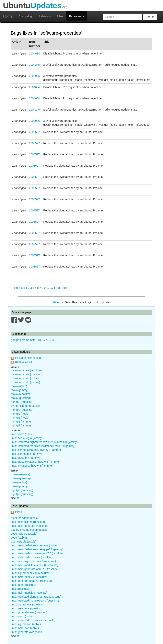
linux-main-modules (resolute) (29, 593)
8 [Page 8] (43, 288)
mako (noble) (19, 386)
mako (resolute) (21, 394)
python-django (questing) (26, 406)
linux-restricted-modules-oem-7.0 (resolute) (37, 553)
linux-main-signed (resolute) (28, 522)
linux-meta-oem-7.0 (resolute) (29, 577)
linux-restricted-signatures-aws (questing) (36, 597)
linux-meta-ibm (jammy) (25, 458)
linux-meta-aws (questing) (27, 608)
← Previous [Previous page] (18, 288)
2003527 (35, 132)
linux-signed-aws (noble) (26, 624)
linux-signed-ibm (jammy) (26, 454)
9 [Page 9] (45, 288)
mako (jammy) (20, 390)
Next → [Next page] (66, 288)
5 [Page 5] (36, 288)
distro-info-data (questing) (27, 374)
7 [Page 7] (40, 288)
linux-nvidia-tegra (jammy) (27, 438)
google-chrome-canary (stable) (30, 530)
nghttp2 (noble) (20, 414)
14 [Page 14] (55, 288)
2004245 (35, 65)
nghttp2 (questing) (22, 402)
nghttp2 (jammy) (21, 422)
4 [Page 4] (33, 288)
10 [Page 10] (48, 288)
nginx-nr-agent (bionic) (25, 518)
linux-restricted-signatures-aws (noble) (34, 545)
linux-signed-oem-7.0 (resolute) (30, 573)
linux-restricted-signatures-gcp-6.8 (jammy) (37, 549)
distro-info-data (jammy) (26, 382)
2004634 (35, 54)
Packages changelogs (29, 358)
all (18, 498)
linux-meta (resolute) (24, 585)
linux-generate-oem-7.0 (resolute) (31, 581)
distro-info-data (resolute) (26, 370)
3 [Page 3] (31, 288)
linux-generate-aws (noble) (27, 632)
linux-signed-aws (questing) (28, 604)
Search (150, 17)
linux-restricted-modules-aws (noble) (33, 620)
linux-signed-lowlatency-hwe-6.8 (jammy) (36, 450)
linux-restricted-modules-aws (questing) (35, 601)
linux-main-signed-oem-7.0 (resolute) (34, 561)
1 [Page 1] (27, 288)
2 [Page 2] (29, 288)
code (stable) (19, 538)
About (56, 302)
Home (8, 16)
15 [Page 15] (59, 288)
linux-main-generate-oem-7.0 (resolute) (35, 569)
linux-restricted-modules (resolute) (32, 557)
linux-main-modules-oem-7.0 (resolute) (35, 565)
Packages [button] (77, 16)
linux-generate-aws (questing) (29, 612)
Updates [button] (44, 16)
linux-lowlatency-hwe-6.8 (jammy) (31, 466)
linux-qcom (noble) (22, 434)
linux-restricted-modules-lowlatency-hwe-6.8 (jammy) (43, 446)
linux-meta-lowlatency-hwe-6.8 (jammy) (35, 462)
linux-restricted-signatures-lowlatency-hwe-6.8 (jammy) (44, 442)
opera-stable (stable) (24, 542)
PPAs (60, 16)
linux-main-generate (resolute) (29, 526)
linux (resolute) (20, 589)
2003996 (35, 76)
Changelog (25, 16)
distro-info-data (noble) (25, 378)
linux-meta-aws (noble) (25, 628)
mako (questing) (21, 398)
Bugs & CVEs (23, 362)
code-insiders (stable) (24, 534)
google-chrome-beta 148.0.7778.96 (33, 340)
